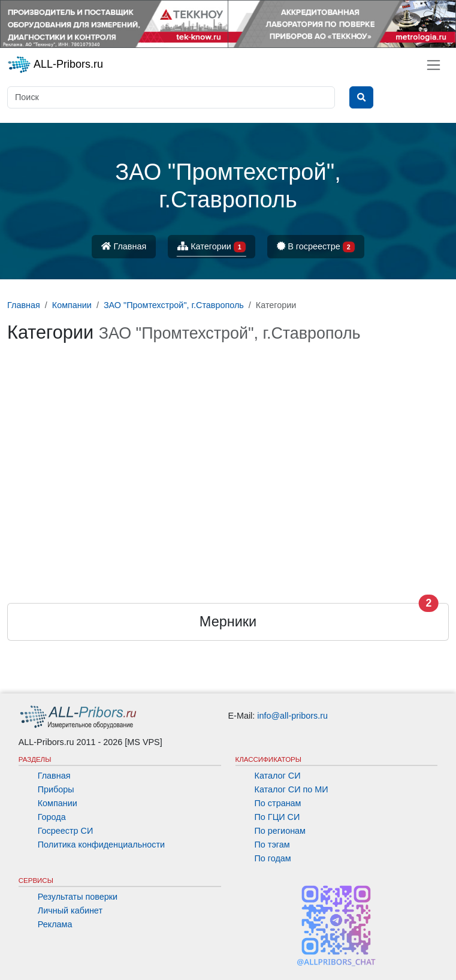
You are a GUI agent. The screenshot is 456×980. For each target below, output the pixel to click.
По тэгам (272, 845)
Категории (212, 247)
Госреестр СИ (66, 831)
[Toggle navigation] (434, 65)
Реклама (55, 924)
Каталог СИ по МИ (292, 789)
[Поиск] (171, 97)
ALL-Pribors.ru (55, 65)
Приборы (56, 789)
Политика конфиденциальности (101, 845)
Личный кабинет (70, 910)
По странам (278, 803)
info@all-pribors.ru (292, 716)
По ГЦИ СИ (277, 817)
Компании (58, 803)
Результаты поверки (78, 897)
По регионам (280, 831)
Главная (124, 246)
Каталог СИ (278, 776)
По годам (273, 858)
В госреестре (316, 247)
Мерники (228, 622)
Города (52, 817)
